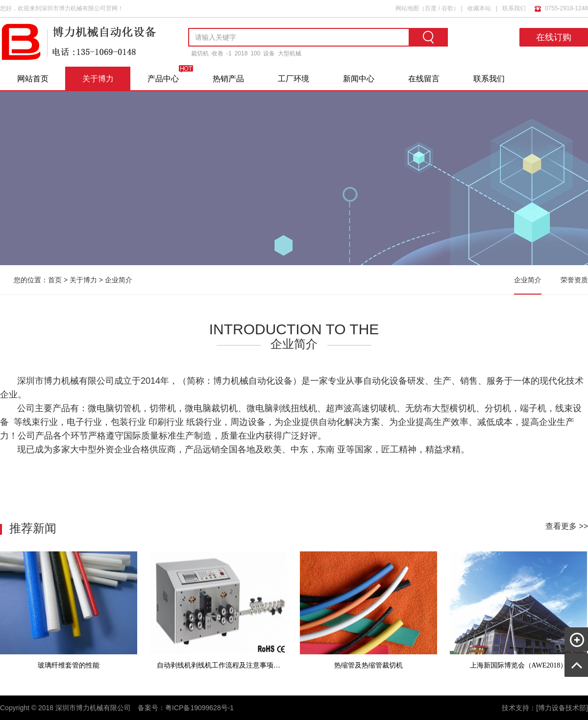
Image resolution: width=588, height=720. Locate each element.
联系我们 (514, 8)
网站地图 (407, 8)
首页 (55, 280)
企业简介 (119, 280)
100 (255, 53)
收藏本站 (479, 8)
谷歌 (447, 8)
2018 (241, 53)
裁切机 (200, 53)
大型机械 (290, 53)
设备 (269, 53)
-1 (229, 53)
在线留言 (424, 79)
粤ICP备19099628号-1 (199, 708)
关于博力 (98, 79)
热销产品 (228, 79)
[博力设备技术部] (562, 708)
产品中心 (163, 79)
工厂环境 (294, 79)
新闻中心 (359, 79)
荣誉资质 (574, 280)
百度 (431, 8)
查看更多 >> (567, 526)
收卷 (218, 53)
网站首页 (33, 79)
